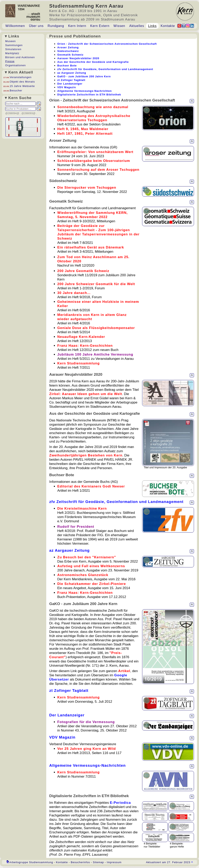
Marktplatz (12, 53)
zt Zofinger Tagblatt (69, 691)
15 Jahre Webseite (22, 86)
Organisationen (15, 65)
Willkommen (15, 26)
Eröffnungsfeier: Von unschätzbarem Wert (95, 152)
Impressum (114, 862)
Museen (10, 41)
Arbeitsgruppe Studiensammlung (31, 862)
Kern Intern (77, 26)
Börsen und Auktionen (20, 57)
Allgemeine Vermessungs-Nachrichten (87, 765)
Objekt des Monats (22, 82)
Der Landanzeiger (67, 715)
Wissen (119, 26)
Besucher (16, 91)
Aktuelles (137, 26)
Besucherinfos (80, 862)
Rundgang (56, 26)
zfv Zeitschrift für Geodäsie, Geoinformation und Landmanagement (116, 502)
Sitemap (98, 862)
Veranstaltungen (21, 77)
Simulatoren (13, 49)
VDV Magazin (62, 737)
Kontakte (168, 26)
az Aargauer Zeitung (69, 550)
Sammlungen (14, 45)
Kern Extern (100, 26)
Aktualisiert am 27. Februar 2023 (169, 862)
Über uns (36, 26)
